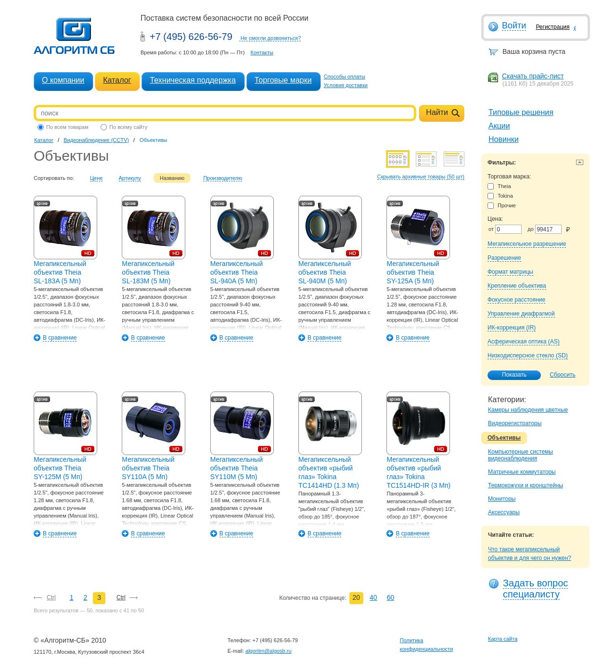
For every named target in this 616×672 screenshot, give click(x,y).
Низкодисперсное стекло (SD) (528, 355)
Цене (96, 178)
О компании (63, 80)
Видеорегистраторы (515, 423)
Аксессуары (504, 512)
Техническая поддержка (192, 80)
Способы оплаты (345, 76)
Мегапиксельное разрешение (527, 244)
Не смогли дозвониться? (271, 38)
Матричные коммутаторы (522, 472)
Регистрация (552, 27)
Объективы (504, 438)
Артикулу (130, 178)
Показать (509, 375)
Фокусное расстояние (516, 300)
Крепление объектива (517, 286)
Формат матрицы (510, 272)
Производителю (223, 178)
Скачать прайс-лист (533, 76)
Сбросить (562, 375)
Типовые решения (521, 112)
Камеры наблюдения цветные (528, 410)
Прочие (502, 206)
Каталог (117, 80)
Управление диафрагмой (521, 314)
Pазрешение (504, 258)
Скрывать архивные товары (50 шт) (421, 177)
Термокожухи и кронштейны (526, 485)
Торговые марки (283, 80)
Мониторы (502, 499)
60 (391, 597)
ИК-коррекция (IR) (512, 328)
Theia (499, 186)
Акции (499, 126)
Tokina (500, 196)
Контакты (262, 52)
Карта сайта (503, 639)
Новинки (504, 139)
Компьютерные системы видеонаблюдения (520, 455)
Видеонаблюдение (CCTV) (96, 140)
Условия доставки (346, 85)
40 (373, 597)
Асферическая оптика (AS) (524, 342)
